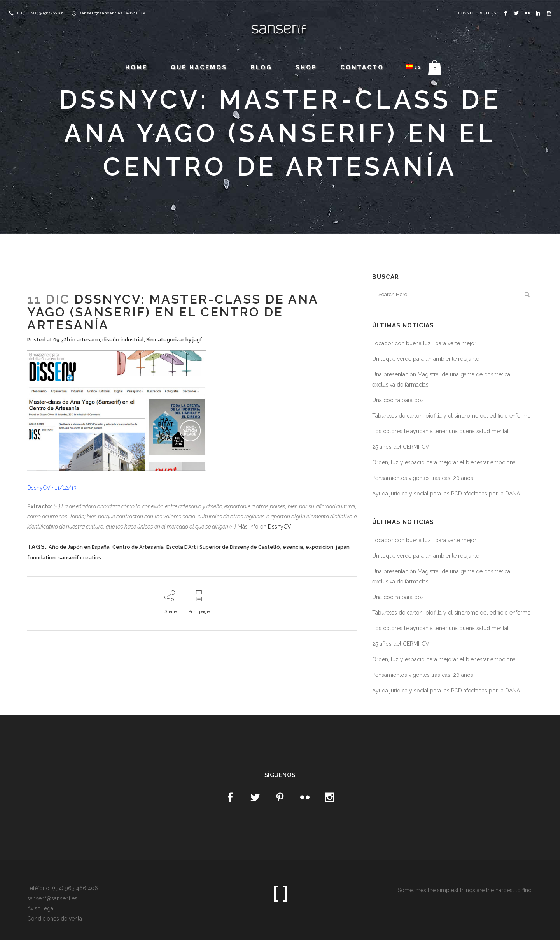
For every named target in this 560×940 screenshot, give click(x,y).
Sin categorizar (165, 340)
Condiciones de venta (55, 919)
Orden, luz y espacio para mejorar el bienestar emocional (445, 462)
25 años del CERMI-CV (401, 447)
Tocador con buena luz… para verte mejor (424, 343)
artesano (88, 340)
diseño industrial (123, 340)
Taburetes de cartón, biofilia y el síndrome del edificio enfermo (451, 416)
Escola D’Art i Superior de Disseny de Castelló (223, 547)
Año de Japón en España (79, 547)
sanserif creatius (80, 558)
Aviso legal (41, 908)
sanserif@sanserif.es (101, 13)
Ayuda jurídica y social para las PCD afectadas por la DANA (446, 494)
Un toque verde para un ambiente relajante (426, 359)
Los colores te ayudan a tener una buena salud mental (440, 431)
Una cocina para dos (398, 400)
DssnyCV (280, 527)
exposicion (319, 547)
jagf (197, 340)
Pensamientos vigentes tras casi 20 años (423, 478)
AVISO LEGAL (137, 13)
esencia (293, 547)
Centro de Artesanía (138, 547)
